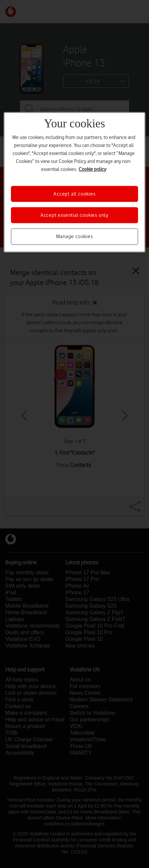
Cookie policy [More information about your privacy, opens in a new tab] (92, 169)
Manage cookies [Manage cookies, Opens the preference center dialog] (74, 236)
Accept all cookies (74, 194)
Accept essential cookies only (74, 215)
